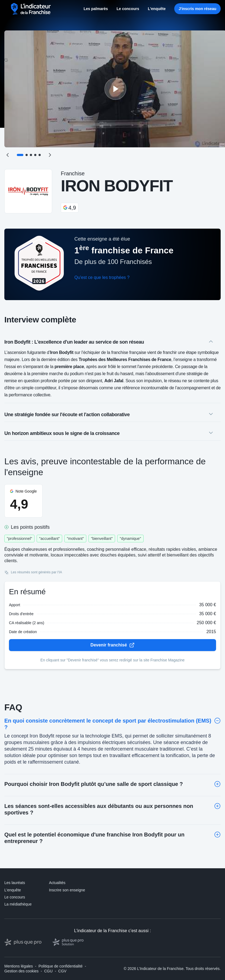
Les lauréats (15, 883)
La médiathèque (18, 904)
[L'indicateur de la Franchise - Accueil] (31, 9)
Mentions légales (19, 966)
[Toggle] (217, 721)
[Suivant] (50, 155)
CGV (62, 971)
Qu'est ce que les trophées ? (102, 277)
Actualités (57, 883)
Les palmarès (96, 9)
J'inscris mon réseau (197, 9)
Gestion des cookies (21, 971)
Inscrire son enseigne (67, 890)
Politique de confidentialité (61, 966)
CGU (48, 971)
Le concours (128, 9)
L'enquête (157, 9)
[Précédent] (8, 155)
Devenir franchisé (112, 645)
